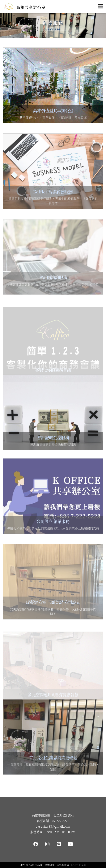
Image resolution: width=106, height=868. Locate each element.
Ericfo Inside (79, 865)
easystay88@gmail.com (53, 826)
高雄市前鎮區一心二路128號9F (53, 815)
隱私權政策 (63, 865)
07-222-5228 (61, 821)
